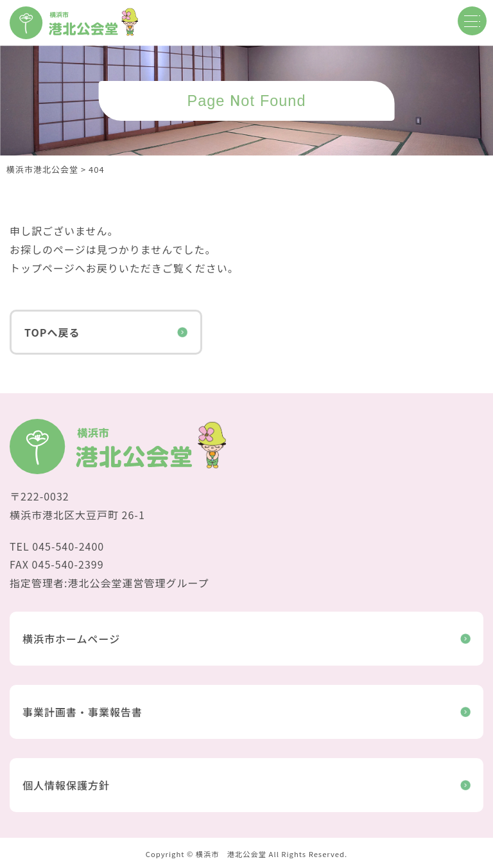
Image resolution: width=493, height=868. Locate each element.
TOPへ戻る (106, 332)
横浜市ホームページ (246, 639)
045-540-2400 (68, 546)
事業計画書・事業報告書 (246, 712)
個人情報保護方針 (246, 785)
